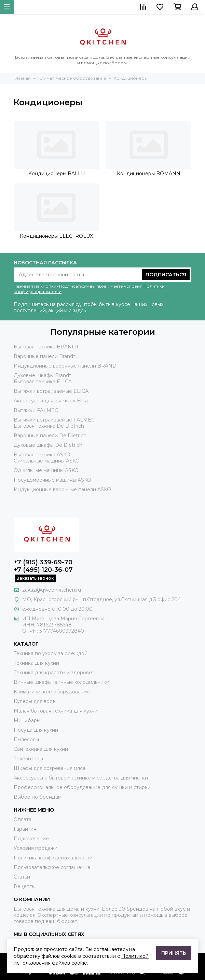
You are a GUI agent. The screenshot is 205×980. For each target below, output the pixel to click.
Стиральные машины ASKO (47, 461)
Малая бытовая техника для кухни (56, 711)
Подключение (31, 839)
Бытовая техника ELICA (43, 382)
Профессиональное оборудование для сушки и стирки (82, 787)
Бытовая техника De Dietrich (49, 426)
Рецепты (25, 886)
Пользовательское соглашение (52, 867)
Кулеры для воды (35, 701)
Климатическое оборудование (52, 692)
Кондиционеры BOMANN (149, 174)
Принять (174, 953)
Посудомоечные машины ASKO (52, 480)
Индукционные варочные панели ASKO (62, 489)
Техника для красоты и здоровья (54, 673)
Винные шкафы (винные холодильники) (62, 682)
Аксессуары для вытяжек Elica (51, 401)
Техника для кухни (36, 663)
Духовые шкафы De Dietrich (48, 445)
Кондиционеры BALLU (57, 174)
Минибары (27, 720)
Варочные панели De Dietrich (50, 436)
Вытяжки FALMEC (36, 410)
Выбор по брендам (38, 797)
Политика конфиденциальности (53, 858)
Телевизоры (28, 759)
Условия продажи (36, 848)
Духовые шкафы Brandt (42, 375)
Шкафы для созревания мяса (50, 768)
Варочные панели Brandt (44, 356)
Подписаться (166, 275)
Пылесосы (26, 740)
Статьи (22, 877)
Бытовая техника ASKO (42, 455)
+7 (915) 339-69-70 (43, 562)
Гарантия (25, 829)
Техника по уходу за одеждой (51, 653)
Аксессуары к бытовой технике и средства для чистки (81, 778)
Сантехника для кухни (41, 749)
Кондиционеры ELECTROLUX (56, 236)
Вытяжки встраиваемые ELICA (51, 391)
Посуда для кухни (36, 730)
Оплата (23, 819)
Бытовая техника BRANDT (46, 347)
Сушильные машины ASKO (46, 470)
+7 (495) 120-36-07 (43, 570)
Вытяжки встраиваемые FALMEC (54, 420)
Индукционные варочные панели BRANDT (66, 366)
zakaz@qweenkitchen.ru (52, 590)
